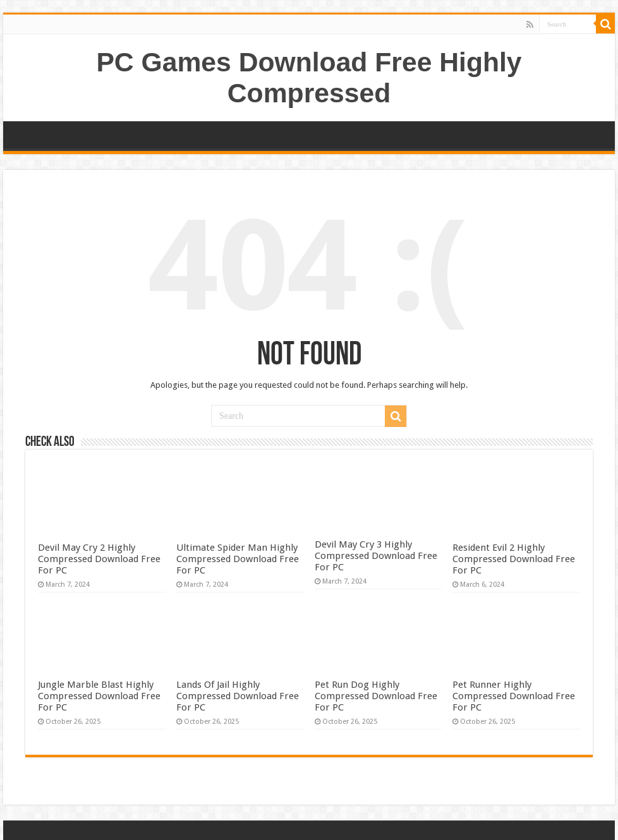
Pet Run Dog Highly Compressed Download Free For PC (376, 696)
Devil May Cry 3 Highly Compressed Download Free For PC (376, 556)
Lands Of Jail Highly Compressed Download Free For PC (238, 696)
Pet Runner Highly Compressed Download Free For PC (514, 696)
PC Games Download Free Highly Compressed (309, 77)
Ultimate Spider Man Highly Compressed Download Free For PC (238, 559)
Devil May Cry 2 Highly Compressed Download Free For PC (99, 559)
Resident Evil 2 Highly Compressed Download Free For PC (514, 559)
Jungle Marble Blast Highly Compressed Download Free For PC (99, 696)
